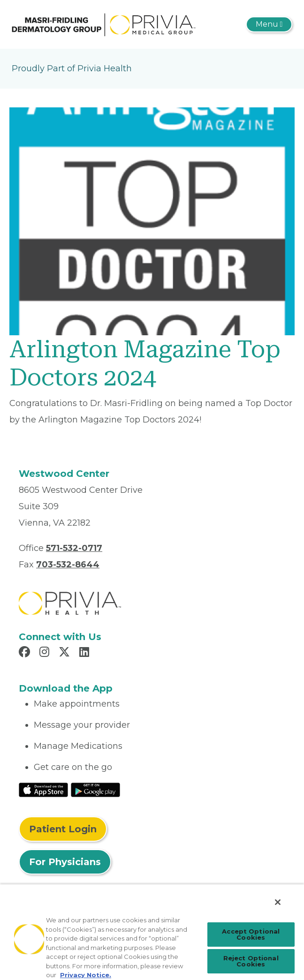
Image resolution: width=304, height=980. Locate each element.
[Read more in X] (66, 653)
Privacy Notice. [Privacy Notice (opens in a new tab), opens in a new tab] (86, 975)
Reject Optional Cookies (251, 961)
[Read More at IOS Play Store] (43, 789)
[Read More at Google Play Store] (95, 789)
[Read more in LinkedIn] (86, 653)
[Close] (278, 902)
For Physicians (65, 862)
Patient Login (63, 829)
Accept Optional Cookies (251, 934)
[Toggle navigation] (269, 24)
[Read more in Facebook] (26, 653)
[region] (152, 932)
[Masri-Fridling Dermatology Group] (104, 24)
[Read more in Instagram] (46, 653)
